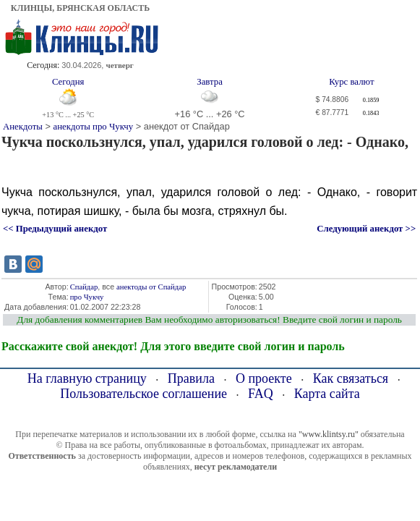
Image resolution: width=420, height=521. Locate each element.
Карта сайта (327, 394)
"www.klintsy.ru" (329, 434)
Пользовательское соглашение (143, 394)
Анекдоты (23, 127)
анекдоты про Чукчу (94, 127)
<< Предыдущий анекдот (55, 229)
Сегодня (68, 82)
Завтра (210, 82)
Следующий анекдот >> (366, 229)
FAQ (261, 394)
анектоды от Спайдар (151, 287)
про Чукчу (87, 297)
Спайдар (84, 287)
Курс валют (351, 82)
